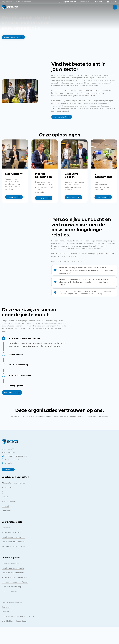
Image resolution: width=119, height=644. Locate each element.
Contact (8, 470)
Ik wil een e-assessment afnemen (15, 582)
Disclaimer (6, 607)
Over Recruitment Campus (12, 587)
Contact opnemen (9, 591)
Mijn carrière (7, 528)
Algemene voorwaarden (12, 602)
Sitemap (5, 612)
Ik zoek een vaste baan (11, 532)
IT (2, 492)
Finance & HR (7, 487)
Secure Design (21, 621)
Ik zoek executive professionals (14, 577)
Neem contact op (13, 37)
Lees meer (14, 197)
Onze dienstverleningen (11, 563)
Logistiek (5, 506)
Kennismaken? (62, 117)
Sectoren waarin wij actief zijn (14, 546)
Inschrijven (85, 2)
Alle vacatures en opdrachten (14, 483)
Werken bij (99, 2)
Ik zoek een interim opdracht (13, 537)
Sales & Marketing (9, 501)
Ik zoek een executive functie (13, 542)
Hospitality (6, 511)
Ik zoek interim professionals (13, 573)
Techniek (5, 497)
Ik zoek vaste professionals (13, 568)
